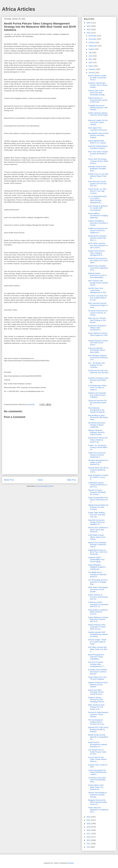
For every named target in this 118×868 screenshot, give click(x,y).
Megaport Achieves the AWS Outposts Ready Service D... (97, 802)
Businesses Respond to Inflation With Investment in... (97, 328)
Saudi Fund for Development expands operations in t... (98, 744)
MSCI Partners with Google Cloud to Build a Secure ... (98, 283)
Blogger (71, 863)
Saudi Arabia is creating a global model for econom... (98, 612)
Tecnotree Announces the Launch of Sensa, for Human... (98, 313)
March (91, 66)
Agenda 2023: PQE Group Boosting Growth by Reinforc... (98, 729)
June (91, 56)
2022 (89, 817)
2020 (89, 824)
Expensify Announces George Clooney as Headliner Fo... (96, 522)
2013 (89, 847)
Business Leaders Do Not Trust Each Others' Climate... (98, 122)
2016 (89, 837)
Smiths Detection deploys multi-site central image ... (98, 115)
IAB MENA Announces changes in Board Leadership (97, 425)
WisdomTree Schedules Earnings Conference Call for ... (97, 545)
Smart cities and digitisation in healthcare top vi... (98, 810)
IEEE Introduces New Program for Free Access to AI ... (96, 707)
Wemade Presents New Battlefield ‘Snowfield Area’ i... (97, 169)
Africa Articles (19, 9)
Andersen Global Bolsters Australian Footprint (98, 147)
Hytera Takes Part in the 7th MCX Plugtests (97, 678)
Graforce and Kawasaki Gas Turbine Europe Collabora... (97, 395)
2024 (89, 29)
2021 (89, 820)
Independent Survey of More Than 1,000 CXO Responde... (98, 552)
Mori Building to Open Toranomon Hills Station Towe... (98, 418)
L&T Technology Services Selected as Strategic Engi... (98, 582)
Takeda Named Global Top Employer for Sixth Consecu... (98, 507)
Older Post (71, 480)
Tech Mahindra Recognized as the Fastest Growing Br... (97, 410)
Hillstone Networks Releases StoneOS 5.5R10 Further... (96, 432)
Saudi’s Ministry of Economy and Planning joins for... (98, 597)
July (90, 53)
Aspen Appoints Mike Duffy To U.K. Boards (97, 142)
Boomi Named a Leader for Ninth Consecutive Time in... (97, 78)
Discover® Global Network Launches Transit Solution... (98, 714)
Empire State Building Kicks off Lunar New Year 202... (97, 515)
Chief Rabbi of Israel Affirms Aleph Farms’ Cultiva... (97, 537)
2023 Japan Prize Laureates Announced (97, 129)
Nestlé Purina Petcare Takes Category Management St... (96, 253)
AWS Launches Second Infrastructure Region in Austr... (98, 305)
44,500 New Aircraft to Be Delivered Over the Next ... (98, 373)
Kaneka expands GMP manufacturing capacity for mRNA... (98, 634)
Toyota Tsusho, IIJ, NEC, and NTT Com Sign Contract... (98, 191)
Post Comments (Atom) (45, 486)
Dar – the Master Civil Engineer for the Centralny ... (96, 365)
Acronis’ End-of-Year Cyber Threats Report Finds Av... (97, 759)
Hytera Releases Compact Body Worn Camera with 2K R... (98, 619)
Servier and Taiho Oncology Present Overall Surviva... (96, 692)
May (90, 59)
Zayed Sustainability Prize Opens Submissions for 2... (98, 500)
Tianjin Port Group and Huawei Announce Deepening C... (97, 455)
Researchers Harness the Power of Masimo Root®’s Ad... (98, 440)
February (92, 69)
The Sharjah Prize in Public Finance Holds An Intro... (97, 752)
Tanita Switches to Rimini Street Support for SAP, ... (98, 335)
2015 (89, 840)
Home (40, 480)
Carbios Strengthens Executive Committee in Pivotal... (98, 223)
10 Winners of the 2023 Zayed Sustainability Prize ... (97, 780)
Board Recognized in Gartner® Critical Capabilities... (96, 657)
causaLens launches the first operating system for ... (97, 403)
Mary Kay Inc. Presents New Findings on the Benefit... (97, 320)
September (93, 46)
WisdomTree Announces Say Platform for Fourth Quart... (98, 260)
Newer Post (9, 480)
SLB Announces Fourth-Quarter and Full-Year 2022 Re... (97, 184)
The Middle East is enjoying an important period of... (97, 574)
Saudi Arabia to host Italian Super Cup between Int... (96, 787)
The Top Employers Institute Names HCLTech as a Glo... (97, 722)
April (90, 63)
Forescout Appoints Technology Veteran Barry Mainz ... (97, 350)
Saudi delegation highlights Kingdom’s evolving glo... (97, 567)
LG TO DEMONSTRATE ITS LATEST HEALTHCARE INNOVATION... (97, 200)
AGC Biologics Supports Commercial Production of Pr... (98, 358)
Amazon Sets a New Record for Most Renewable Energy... (97, 93)
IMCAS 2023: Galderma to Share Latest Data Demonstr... (98, 530)
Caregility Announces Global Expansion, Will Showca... (98, 108)
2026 (89, 23)
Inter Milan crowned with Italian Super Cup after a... (98, 649)
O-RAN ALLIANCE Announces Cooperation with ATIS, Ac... (98, 604)
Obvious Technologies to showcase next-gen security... (97, 795)
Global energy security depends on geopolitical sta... (98, 737)
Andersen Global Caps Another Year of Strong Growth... (98, 85)
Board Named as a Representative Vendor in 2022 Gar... (98, 100)
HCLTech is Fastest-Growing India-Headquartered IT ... (97, 664)
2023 (89, 33)
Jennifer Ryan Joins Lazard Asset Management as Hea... (98, 290)
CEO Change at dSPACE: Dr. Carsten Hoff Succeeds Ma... (98, 208)
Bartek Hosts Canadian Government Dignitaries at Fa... (98, 268)
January (92, 73)
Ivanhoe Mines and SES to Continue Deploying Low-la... (98, 470)
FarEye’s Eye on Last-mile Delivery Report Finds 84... (98, 176)
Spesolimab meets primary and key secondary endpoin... (98, 135)
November (93, 39)
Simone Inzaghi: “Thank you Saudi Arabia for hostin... (97, 642)
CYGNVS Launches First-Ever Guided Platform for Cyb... (98, 298)
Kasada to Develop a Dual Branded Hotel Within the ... (98, 380)
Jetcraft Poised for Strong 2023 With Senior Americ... (98, 343)
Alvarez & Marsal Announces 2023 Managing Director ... (97, 700)
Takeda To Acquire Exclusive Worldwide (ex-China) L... (97, 492)
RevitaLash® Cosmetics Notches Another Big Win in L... (97, 238)
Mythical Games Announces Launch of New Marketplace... (97, 275)
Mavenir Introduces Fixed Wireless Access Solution (98, 685)
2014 (89, 844)
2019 (89, 827)
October (92, 42)
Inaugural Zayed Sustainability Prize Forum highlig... (96, 560)
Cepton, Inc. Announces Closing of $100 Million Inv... (98, 447)
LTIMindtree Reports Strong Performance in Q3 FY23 (98, 485)
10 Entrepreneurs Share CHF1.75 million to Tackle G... (97, 388)
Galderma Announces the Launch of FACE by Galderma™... (98, 231)
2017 (89, 834)
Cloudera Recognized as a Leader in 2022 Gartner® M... (98, 462)
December (93, 36)
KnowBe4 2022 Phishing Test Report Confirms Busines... (98, 672)
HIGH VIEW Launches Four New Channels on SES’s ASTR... (98, 245)
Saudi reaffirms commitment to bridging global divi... (98, 216)
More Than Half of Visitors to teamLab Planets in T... (98, 154)
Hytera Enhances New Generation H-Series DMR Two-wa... (97, 627)
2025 (89, 26)
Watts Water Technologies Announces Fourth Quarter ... (98, 589)
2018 (89, 830)
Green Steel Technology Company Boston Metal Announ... (98, 161)
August (91, 49)
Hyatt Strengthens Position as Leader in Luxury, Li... (98, 477)
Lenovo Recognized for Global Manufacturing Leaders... (97, 772)
